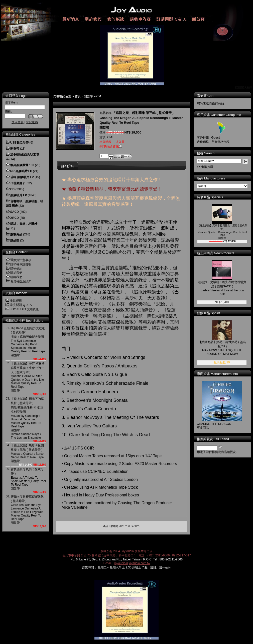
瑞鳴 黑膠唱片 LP (22, 177)
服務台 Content (17, 252)
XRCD (15, 218)
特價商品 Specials (210, 197)
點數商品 (16, 234)
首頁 (78, 96)
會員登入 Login (16, 96)
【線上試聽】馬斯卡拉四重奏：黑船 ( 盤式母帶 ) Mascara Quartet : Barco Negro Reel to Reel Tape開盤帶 (27, 453)
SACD (15, 212)
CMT (100, 96)
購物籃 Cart (205, 96)
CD (12, 189)
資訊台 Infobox (16, 293)
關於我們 (16, 273)
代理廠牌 (16, 183)
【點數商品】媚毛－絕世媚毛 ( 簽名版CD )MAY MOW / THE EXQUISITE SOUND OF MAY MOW (222, 348)
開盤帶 (88, 96)
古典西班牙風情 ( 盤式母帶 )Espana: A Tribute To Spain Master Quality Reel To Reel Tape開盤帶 (28, 479)
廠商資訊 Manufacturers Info (217, 374)
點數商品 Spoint (208, 313)
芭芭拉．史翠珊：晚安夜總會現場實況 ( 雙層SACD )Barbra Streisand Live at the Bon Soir (222, 288)
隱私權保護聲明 (21, 264)
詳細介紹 (68, 166)
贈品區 (15, 240)
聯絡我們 (16, 277)
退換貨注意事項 (21, 260)
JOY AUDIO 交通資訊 (24, 309)
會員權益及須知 (21, 281)
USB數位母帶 (19, 143)
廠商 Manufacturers (211, 178)
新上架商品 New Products (216, 253)
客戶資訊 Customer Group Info (219, 115)
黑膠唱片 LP (19, 195)
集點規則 (16, 301)
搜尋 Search (206, 153)
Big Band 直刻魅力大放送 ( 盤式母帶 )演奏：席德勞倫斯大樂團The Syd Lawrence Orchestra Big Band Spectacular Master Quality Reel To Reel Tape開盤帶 (28, 342)
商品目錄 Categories (20, 134)
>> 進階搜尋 (205, 167)
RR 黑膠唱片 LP (21, 171)
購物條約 (16, 269)
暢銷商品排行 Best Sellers (24, 321)
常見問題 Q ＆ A (21, 305)
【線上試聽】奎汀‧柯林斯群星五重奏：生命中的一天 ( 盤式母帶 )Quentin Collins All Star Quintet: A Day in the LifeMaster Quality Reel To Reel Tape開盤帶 (28, 377)
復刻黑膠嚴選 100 (22, 165)
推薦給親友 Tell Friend (213, 439)
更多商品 (203, 428)
